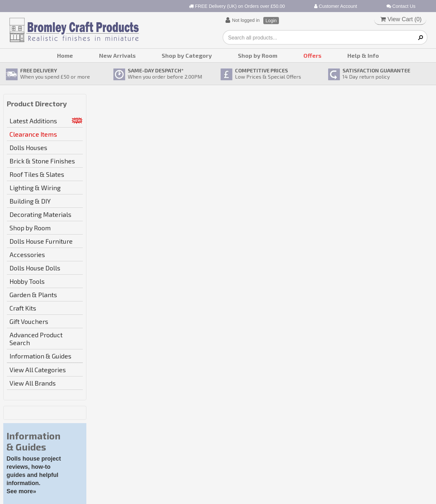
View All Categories (38, 370)
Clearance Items (33, 134)
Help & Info (363, 55)
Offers (312, 55)
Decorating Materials (40, 214)
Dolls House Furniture (41, 241)
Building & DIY (30, 201)
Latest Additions (33, 121)
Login (271, 21)
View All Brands (33, 383)
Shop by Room (258, 55)
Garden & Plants (33, 295)
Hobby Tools (27, 281)
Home (65, 55)
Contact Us (401, 6)
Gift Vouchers (29, 321)
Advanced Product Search (36, 339)
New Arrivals (117, 55)
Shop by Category (187, 55)
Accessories (27, 254)
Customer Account (336, 6)
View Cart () (401, 19)
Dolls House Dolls (35, 268)
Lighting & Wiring (35, 188)
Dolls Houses (28, 147)
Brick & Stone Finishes (42, 161)
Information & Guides (40, 356)
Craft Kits (23, 308)
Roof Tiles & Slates (37, 174)
